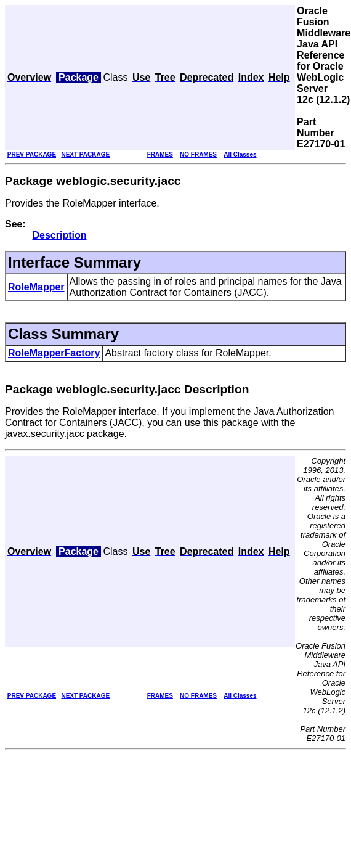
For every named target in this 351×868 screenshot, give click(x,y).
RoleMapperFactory (54, 353)
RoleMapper (36, 287)
